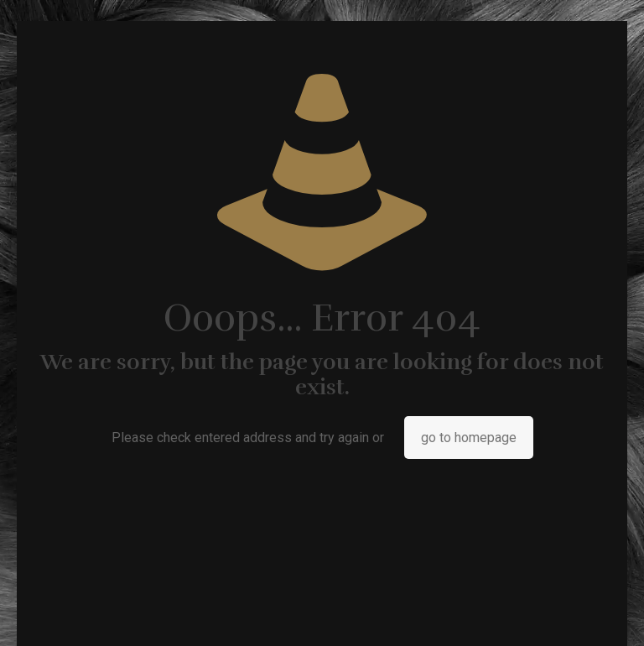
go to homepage (469, 438)
